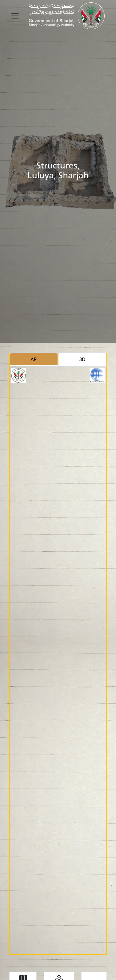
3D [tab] (82, 359)
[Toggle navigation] (15, 16)
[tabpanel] (58, 660)
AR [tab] (34, 359)
